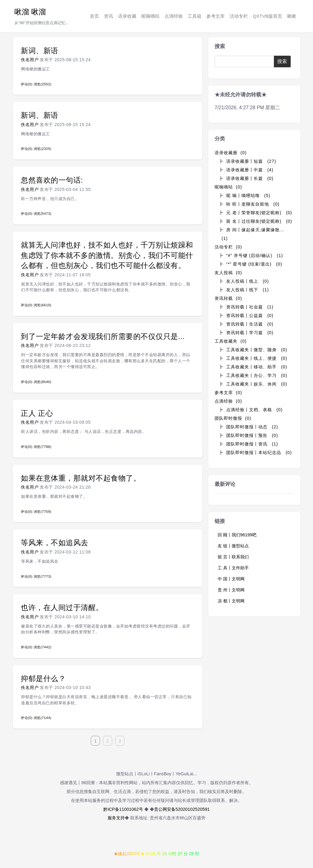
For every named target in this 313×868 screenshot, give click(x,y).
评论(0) (27, 84)
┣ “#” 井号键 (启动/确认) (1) (251, 255)
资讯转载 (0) (228, 298)
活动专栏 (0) (228, 247)
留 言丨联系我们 (233, 557)
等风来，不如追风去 (55, 543)
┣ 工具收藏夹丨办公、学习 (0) (253, 375)
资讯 (109, 16)
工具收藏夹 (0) (231, 341)
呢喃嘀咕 (150, 16)
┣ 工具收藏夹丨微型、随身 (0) (253, 350)
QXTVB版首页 (267, 16)
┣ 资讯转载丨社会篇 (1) (246, 307)
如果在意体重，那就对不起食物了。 (81, 478)
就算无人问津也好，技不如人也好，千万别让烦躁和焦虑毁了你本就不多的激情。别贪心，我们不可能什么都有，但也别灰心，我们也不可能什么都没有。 (107, 255)
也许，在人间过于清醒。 (62, 607)
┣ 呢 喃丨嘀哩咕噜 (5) (244, 196)
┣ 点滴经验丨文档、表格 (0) (251, 410)
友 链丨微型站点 (233, 546)
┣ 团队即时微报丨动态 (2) (248, 427)
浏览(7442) (42, 647)
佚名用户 (30, 60)
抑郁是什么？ (43, 678)
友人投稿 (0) (228, 273)
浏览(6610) (42, 305)
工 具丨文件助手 (233, 568)
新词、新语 (40, 51)
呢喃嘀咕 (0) (228, 187)
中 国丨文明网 (231, 579)
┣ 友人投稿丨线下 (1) (244, 290)
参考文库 (215, 16)
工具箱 (195, 16)
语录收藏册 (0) (231, 153)
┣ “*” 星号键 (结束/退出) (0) (250, 264)
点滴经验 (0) (228, 401)
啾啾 (292, 16)
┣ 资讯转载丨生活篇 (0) (246, 324)
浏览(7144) (42, 718)
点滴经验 (174, 16)
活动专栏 (239, 16)
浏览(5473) (42, 214)
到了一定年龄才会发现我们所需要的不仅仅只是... (103, 336)
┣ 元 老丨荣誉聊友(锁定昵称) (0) (255, 213)
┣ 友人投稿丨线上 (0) (244, 281)
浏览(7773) (42, 576)
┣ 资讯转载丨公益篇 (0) (246, 315)
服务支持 (116, 818)
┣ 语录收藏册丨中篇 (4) (246, 170)
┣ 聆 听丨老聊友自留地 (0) (249, 204)
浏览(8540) (42, 382)
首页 (94, 16)
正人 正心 (37, 413)
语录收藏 (127, 16)
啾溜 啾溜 (30, 12)
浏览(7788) (42, 447)
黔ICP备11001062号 (123, 809)
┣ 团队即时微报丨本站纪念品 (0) (255, 453)
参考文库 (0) (228, 393)
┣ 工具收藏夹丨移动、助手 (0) (253, 367)
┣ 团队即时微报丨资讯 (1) (248, 444)
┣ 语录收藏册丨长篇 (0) (246, 178)
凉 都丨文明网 (231, 601)
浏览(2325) (42, 149)
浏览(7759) (42, 512)
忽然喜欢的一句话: (52, 180)
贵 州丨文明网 (231, 590)
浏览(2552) (42, 84)
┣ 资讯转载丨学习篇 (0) (246, 333)
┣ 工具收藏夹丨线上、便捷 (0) (253, 358)
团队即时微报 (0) (233, 418)
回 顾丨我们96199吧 (237, 535)
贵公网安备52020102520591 (182, 809)
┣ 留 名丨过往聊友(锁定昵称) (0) (255, 221)
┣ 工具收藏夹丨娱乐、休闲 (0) (253, 384)
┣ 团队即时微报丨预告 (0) (248, 435)
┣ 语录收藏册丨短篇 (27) (247, 161)
